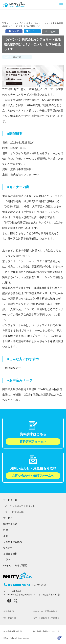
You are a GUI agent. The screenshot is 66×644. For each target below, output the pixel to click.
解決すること (10, 524)
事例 (6, 536)
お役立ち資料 (10, 554)
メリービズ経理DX (15, 512)
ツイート (32, 31)
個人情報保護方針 (11, 631)
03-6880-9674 (27, 585)
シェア (14, 31)
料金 (6, 530)
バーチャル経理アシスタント (20, 506)
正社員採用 (8, 618)
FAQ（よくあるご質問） (16, 565)
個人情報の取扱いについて (45, 631)
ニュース (17, 57)
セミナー (8, 548)
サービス (8, 518)
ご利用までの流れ (13, 542)
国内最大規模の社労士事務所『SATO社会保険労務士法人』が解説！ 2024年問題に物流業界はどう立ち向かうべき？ (32, 395)
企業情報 (7, 611)
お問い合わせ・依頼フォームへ (33, 476)
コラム (7, 559)
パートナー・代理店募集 (44, 611)
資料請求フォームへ (33, 441)
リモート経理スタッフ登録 (45, 618)
